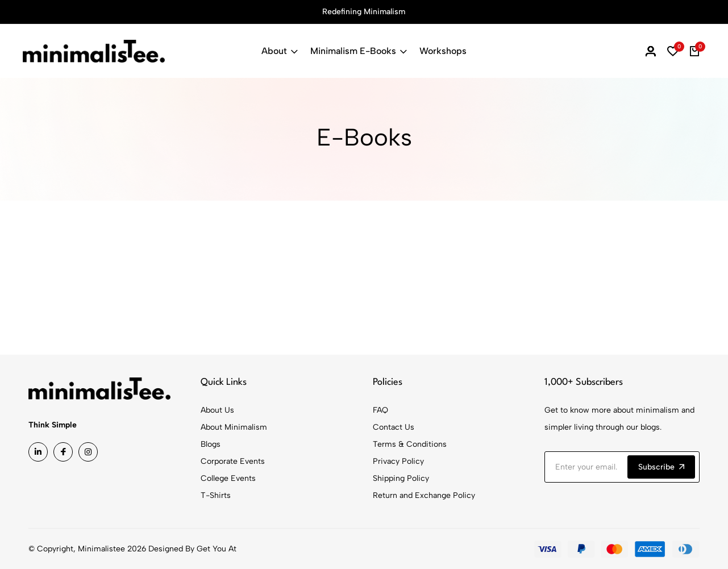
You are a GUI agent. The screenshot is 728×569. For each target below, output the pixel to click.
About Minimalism (234, 427)
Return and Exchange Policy (424, 495)
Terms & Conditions (410, 444)
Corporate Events (233, 461)
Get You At (217, 549)
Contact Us (394, 427)
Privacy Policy (398, 461)
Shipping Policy (401, 478)
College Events (228, 478)
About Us (217, 410)
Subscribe (661, 467)
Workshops (443, 51)
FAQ (380, 410)
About (280, 51)
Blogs (211, 444)
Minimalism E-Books (359, 51)
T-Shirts (216, 495)
